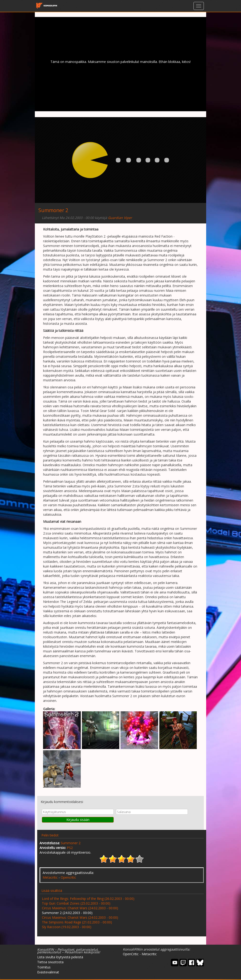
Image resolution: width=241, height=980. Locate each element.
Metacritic (50, 877)
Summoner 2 (71, 843)
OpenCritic (131, 954)
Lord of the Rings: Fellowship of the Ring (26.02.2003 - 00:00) (88, 899)
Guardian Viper (120, 218)
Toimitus (44, 967)
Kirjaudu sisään (78, 820)
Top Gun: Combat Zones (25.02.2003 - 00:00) (76, 903)
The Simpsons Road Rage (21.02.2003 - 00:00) (77, 922)
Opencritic (68, 877)
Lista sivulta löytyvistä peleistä (60, 957)
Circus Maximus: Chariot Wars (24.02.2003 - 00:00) (80, 908)
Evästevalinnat (48, 972)
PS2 (70, 848)
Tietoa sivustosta (50, 962)
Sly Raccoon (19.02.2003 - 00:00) (67, 927)
